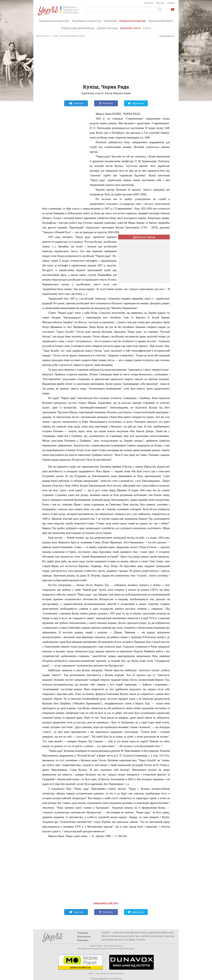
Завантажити (165, 36)
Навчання (110, 21)
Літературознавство (132, 22)
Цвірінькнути (136, 103)
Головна (83, 933)
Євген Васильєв (116, 946)
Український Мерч (161, 21)
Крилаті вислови (107, 28)
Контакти (149, 3)
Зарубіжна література (86, 21)
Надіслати (76, 103)
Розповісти (106, 103)
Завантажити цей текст (106, 903)
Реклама (160, 3)
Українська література (54, 21)
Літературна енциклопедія (78, 28)
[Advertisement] (106, 61)
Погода (171, 3)
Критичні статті (130, 28)
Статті (147, 28)
